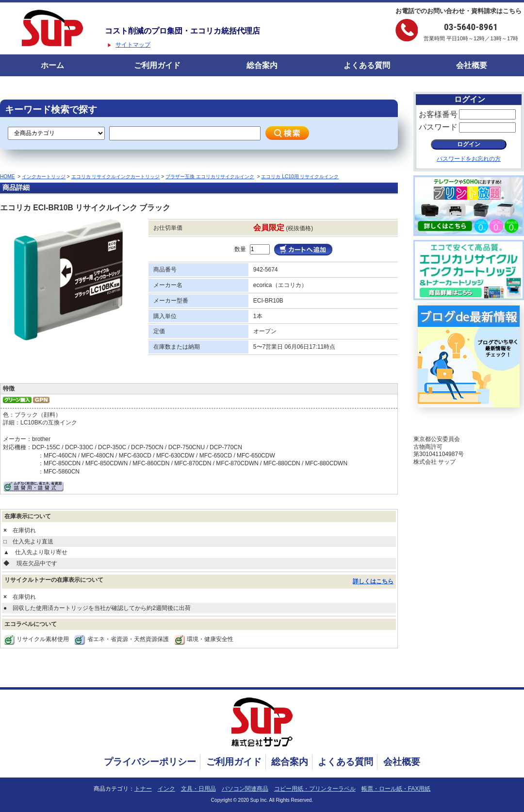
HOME (8, 177)
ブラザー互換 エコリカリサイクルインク (210, 177)
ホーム (52, 65)
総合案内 (262, 65)
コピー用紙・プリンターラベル (315, 789)
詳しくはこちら (373, 581)
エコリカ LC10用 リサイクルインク (300, 177)
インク (166, 789)
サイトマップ (133, 45)
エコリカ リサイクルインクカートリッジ (116, 177)
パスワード (438, 127)
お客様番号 (438, 114)
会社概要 (472, 65)
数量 (240, 249)
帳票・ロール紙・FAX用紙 (396, 789)
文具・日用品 (198, 789)
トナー (143, 789)
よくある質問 (367, 65)
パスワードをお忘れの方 (469, 159)
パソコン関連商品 (245, 789)
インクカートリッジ (44, 177)
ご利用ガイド (157, 65)
